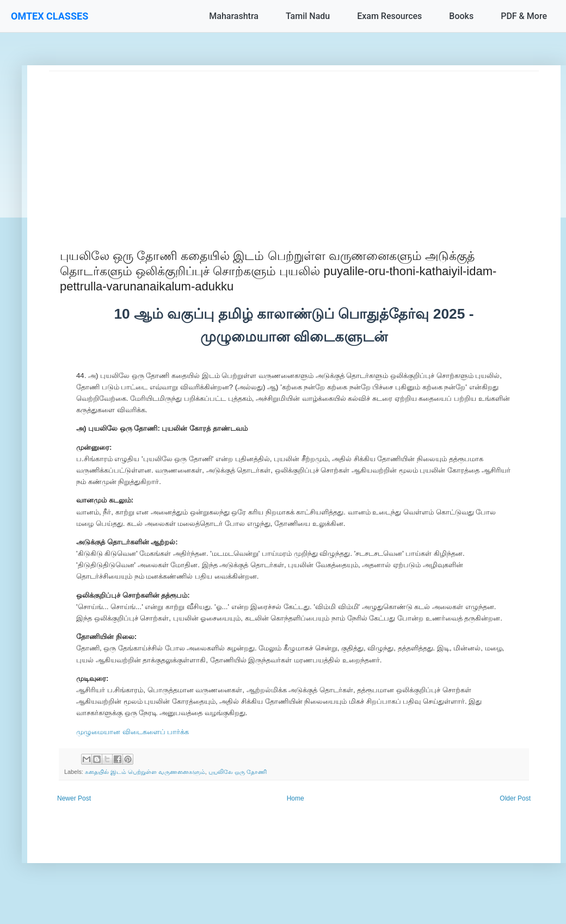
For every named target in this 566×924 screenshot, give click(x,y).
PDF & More (524, 16)
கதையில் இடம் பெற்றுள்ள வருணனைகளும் (145, 772)
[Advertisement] (294, 147)
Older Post (515, 798)
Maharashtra (234, 16)
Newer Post (74, 798)
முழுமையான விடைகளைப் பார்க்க (133, 732)
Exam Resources (389, 16)
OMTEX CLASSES (50, 16)
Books (461, 16)
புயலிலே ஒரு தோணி (238, 772)
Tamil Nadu (308, 16)
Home (296, 798)
